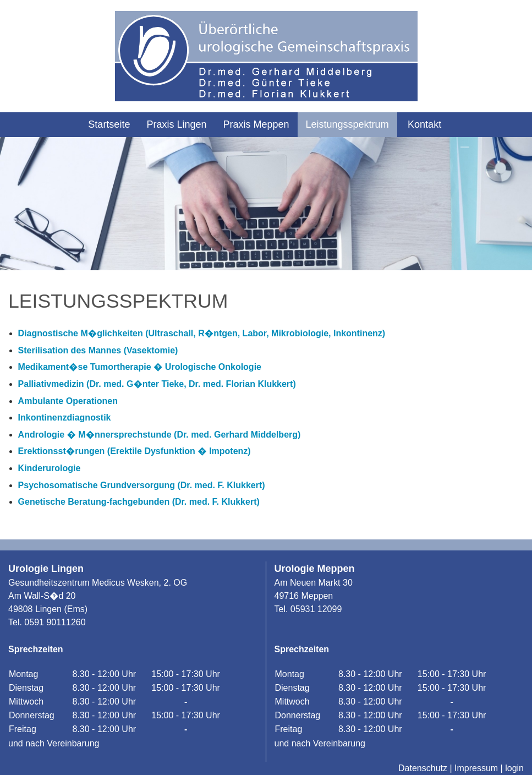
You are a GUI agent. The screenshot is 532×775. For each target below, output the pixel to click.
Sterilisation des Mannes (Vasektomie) (98, 350)
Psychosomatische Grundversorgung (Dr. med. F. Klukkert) (142, 485)
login (514, 768)
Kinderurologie (50, 468)
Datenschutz (423, 768)
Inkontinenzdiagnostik (65, 417)
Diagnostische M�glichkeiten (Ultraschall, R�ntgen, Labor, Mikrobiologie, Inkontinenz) (202, 333)
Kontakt (424, 124)
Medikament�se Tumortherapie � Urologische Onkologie (140, 367)
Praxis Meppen (256, 124)
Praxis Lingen (176, 124)
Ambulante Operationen (68, 401)
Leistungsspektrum (347, 124)
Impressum (476, 768)
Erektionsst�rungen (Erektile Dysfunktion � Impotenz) (135, 451)
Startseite (109, 124)
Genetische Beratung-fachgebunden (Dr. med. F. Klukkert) (139, 502)
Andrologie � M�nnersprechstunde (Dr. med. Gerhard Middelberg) (160, 435)
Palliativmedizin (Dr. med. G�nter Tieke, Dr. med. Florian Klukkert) (157, 384)
